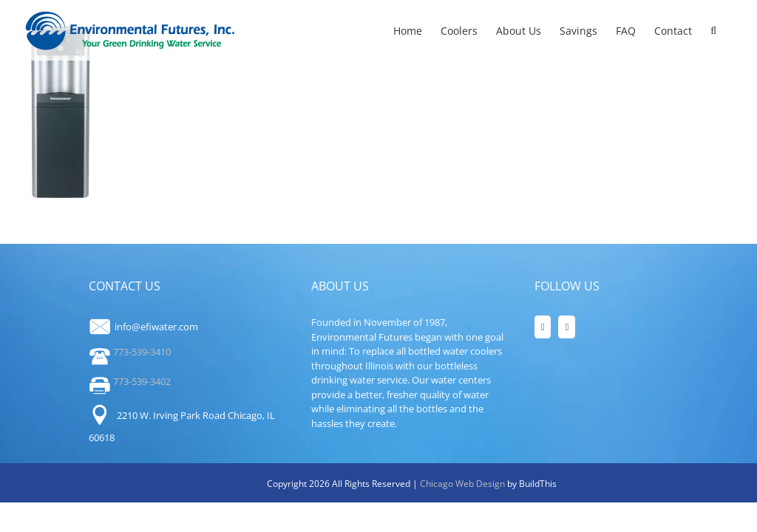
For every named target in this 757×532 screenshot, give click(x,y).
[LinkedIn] (567, 327)
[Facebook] (543, 327)
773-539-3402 (130, 381)
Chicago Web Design (464, 484)
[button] (713, 30)
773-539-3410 (130, 352)
